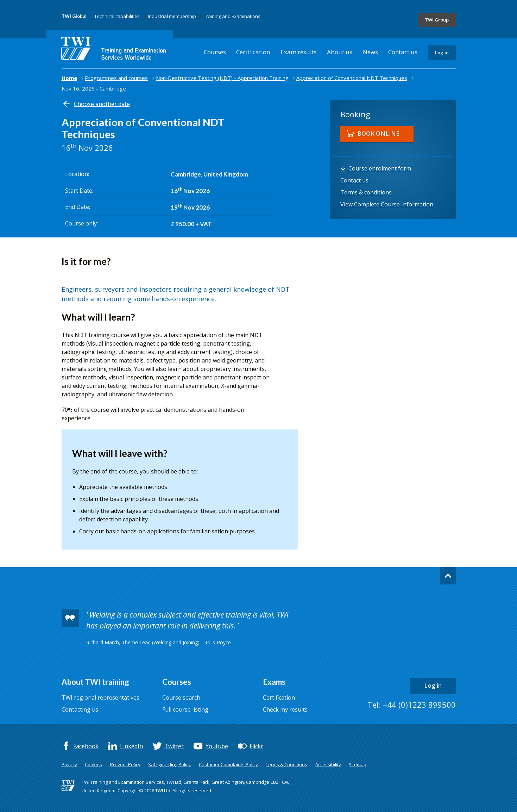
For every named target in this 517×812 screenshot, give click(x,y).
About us (340, 52)
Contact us (403, 52)
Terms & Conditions (286, 764)
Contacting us (80, 709)
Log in (442, 52)
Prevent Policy (125, 764)
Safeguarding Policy (169, 764)
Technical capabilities (117, 16)
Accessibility (328, 764)
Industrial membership (172, 16)
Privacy (69, 764)
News (370, 52)
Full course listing (185, 709)
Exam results (299, 52)
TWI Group (437, 20)
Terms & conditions (366, 192)
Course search (181, 698)
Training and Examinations (232, 16)
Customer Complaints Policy (228, 764)
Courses (215, 52)
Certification (253, 52)
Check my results (285, 709)
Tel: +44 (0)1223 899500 (412, 705)
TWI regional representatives (100, 698)
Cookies (93, 764)
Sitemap (358, 764)
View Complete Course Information (387, 204)
